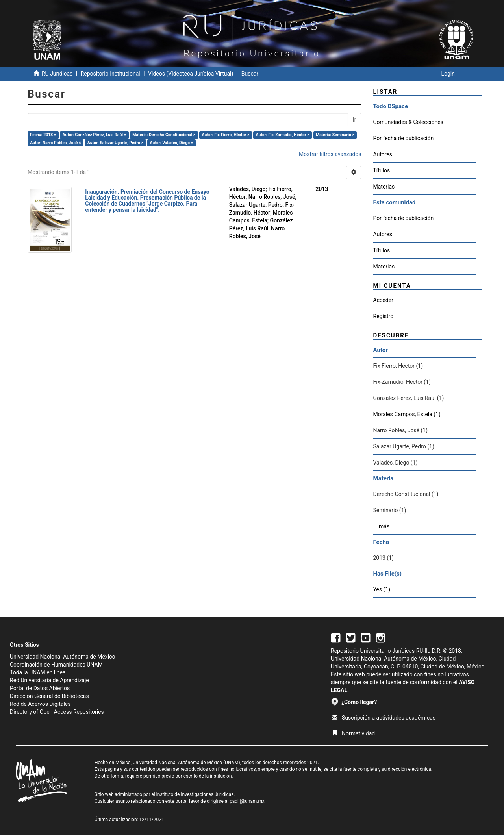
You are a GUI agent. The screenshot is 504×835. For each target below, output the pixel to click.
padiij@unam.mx (247, 801)
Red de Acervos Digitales (40, 704)
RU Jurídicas (57, 74)
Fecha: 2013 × (43, 135)
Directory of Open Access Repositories (57, 712)
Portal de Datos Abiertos (40, 688)
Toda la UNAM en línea (38, 672)
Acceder (383, 300)
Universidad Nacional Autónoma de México (63, 657)
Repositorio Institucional (110, 74)
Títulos (382, 170)
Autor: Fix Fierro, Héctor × (226, 135)
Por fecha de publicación (404, 138)
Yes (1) (382, 589)
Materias (384, 187)
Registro (384, 316)
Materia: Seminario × (335, 135)
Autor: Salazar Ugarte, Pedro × (116, 143)
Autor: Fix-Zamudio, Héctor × (283, 135)
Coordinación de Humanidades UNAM (56, 665)
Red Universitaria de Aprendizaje (49, 680)
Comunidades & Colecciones (408, 122)
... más (382, 526)
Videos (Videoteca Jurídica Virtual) (191, 74)
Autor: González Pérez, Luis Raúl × (94, 135)
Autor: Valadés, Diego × (172, 143)
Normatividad (353, 733)
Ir (355, 120)
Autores (383, 154)
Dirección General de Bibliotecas (49, 696)
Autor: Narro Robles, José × (55, 143)
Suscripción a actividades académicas (384, 718)
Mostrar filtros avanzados (330, 154)
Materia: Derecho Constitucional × (164, 135)
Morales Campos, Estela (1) (407, 414)
